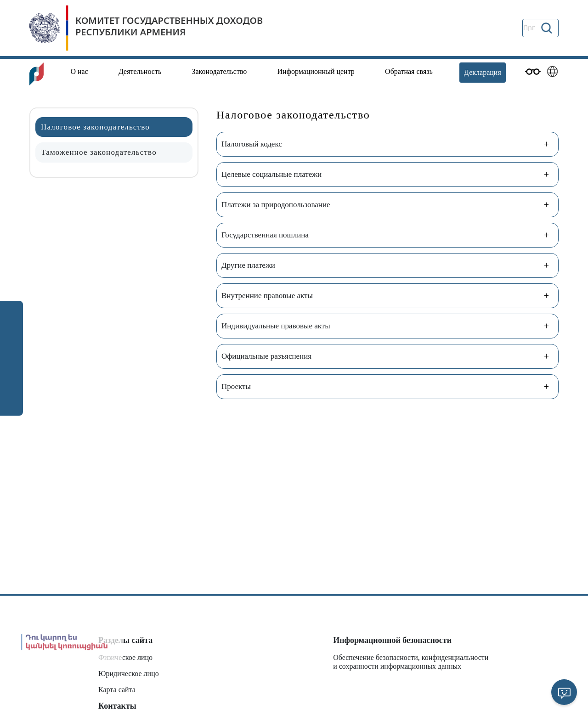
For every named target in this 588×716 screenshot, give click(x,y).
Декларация (483, 72)
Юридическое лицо (129, 674)
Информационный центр (316, 71)
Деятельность (140, 71)
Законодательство (219, 71)
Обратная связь (409, 71)
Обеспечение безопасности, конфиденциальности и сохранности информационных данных (411, 662)
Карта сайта (117, 690)
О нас (79, 71)
